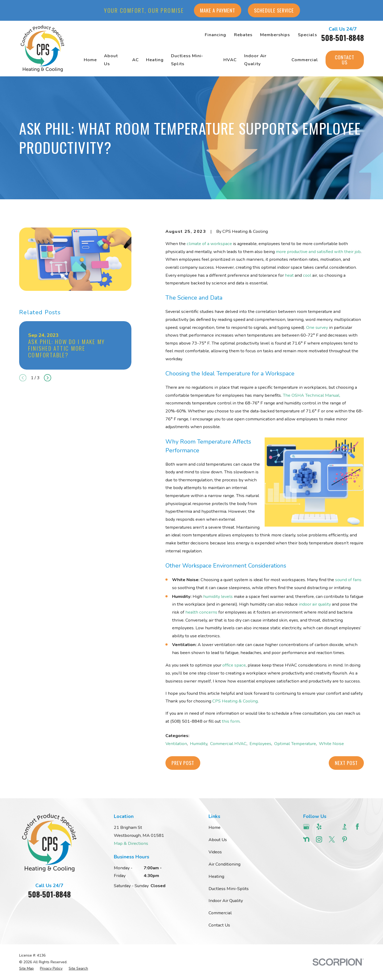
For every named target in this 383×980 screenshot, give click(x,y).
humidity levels (218, 596)
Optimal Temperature (295, 744)
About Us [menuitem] (111, 60)
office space (234, 665)
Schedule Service (274, 10)
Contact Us (345, 60)
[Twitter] (332, 839)
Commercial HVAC (228, 744)
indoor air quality (315, 604)
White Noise (331, 744)
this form (231, 721)
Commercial (220, 913)
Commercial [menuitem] (305, 60)
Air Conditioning (224, 864)
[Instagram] (319, 839)
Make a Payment (218, 10)
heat (289, 275)
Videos (215, 852)
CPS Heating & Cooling (235, 701)
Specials (307, 35)
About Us (218, 840)
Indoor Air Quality (226, 901)
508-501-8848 (343, 38)
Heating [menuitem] (155, 60)
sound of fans (348, 580)
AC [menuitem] (136, 60)
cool (307, 275)
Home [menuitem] (90, 60)
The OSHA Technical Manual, (311, 395)
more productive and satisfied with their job (318, 252)
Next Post (346, 763)
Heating (216, 876)
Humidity (199, 744)
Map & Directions (131, 843)
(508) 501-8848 (186, 721)
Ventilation (176, 744)
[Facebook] (357, 827)
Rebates (243, 35)
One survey (317, 327)
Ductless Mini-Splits (229, 889)
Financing (215, 35)
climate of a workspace (209, 244)
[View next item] (47, 378)
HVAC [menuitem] (230, 60)
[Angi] (332, 827)
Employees (260, 744)
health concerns (201, 612)
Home (215, 827)
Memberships (275, 35)
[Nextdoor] (306, 839)
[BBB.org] (345, 827)
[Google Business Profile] (306, 827)
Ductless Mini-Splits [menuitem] (187, 60)
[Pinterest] (345, 839)
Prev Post (183, 763)
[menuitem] (26, 969)
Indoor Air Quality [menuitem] (255, 60)
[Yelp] (319, 827)
